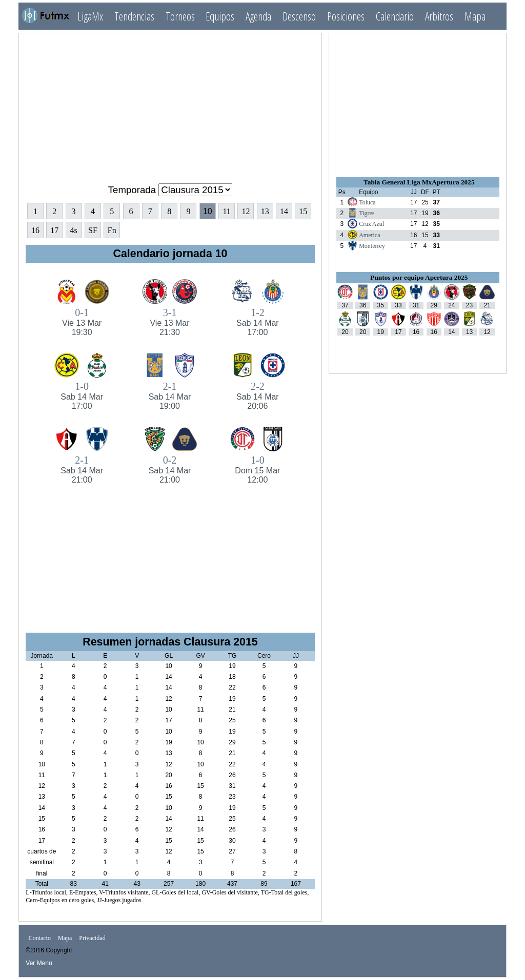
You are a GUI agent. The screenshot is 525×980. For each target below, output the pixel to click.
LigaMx (90, 16)
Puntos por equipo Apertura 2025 (419, 277)
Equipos (220, 16)
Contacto (40, 938)
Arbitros (439, 16)
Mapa (475, 16)
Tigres (367, 213)
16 (35, 230)
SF (93, 230)
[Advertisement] (170, 104)
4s (73, 230)
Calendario (395, 16)
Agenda (258, 16)
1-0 (82, 396)
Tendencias (134, 16)
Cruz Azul (371, 224)
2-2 (258, 396)
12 (246, 211)
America (369, 235)
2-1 (169, 396)
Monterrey (372, 246)
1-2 (258, 322)
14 (284, 211)
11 (226, 211)
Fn (112, 230)
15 (303, 211)
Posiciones (346, 16)
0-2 (169, 470)
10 (208, 211)
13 (265, 211)
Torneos (180, 16)
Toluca (367, 202)
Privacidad (92, 938)
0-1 (82, 322)
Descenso (299, 16)
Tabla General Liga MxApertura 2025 (419, 182)
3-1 (169, 322)
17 (54, 230)
